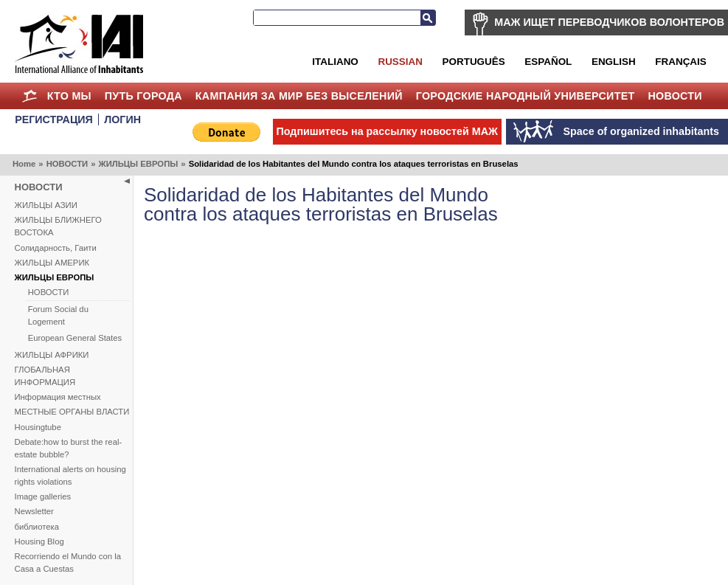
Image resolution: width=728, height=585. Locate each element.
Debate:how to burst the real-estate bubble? (69, 448)
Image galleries (43, 496)
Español (548, 62)
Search (428, 18)
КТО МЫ (69, 96)
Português (474, 62)
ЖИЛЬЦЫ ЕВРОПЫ (138, 164)
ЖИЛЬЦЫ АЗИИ (46, 205)
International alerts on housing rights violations (70, 475)
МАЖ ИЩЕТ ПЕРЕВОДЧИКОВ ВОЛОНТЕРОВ (609, 22)
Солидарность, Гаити (56, 248)
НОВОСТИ (675, 96)
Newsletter (34, 511)
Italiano (335, 62)
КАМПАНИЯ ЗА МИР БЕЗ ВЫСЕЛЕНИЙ (299, 96)
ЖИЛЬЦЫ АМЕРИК (52, 263)
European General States (75, 338)
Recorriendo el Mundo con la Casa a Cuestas (68, 562)
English (614, 62)
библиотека (37, 527)
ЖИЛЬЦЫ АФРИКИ (52, 355)
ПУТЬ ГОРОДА (143, 96)
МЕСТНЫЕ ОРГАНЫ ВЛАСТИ (72, 412)
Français (680, 62)
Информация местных (58, 397)
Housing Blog (39, 541)
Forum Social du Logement (58, 315)
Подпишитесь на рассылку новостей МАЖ (387, 131)
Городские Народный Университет (526, 96)
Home (30, 96)
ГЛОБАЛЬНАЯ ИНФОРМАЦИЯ (45, 376)
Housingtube (38, 427)
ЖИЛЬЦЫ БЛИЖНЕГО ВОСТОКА (58, 226)
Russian (400, 62)
